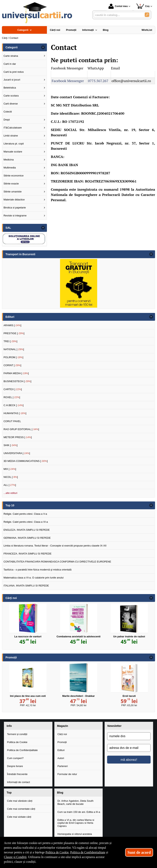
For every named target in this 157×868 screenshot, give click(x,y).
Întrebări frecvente (17, 774)
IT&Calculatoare (13, 128)
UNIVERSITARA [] (17, 453)
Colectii (8, 112)
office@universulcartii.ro (131, 81)
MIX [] (10, 469)
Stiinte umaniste (13, 192)
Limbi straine (11, 136)
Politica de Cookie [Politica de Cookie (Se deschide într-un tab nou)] (57, 852)
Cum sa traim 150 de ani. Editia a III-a (79, 812)
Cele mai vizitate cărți (19, 817)
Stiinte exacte (11, 184)
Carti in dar (10, 64)
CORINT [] (12, 365)
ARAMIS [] (12, 325)
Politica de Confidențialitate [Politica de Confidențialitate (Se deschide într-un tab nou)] (88, 852)
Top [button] (9, 793)
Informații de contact (18, 782)
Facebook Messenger (68, 81)
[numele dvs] (129, 736)
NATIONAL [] (14, 349)
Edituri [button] (10, 317)
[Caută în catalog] (147, 15)
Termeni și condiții (17, 734)
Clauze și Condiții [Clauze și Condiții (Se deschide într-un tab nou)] (15, 857)
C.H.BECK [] (14, 405)
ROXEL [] (12, 397)
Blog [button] (60, 793)
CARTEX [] (13, 389)
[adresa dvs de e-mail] (129, 748)
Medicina (9, 160)
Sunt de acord (139, 852)
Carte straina (11, 56)
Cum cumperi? (15, 758)
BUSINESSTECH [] (17, 381)
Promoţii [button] (11, 657)
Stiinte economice (14, 176)
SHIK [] (11, 445)
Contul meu (118, 6)
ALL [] (10, 485)
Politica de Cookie (17, 742)
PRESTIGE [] (14, 333)
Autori (61, 758)
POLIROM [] (13, 357)
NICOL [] (11, 477)
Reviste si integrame (15, 216)
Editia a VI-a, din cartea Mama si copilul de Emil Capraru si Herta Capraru (76, 823)
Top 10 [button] (10, 505)
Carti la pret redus (14, 72)
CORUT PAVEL (12, 421)
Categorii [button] (12, 47)
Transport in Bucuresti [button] (20, 254)
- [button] (43, 47)
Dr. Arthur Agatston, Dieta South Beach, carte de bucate (75, 802)
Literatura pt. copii (14, 144)
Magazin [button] (63, 726)
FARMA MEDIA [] (16, 373)
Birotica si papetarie (15, 208)
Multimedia (10, 168)
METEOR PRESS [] (18, 437)
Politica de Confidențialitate (22, 750)
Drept (7, 120)
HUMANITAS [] (15, 413)
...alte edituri (10, 493)
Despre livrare (15, 766)
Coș (143, 6)
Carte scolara (11, 96)
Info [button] (9, 726)
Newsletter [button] (114, 726)
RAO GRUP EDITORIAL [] (21, 429)
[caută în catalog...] (118, 15)
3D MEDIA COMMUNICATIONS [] (26, 461)
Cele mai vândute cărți (20, 801)
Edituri (61, 750)
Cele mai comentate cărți (21, 809)
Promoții (62, 742)
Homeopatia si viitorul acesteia (75, 834)
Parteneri (63, 766)
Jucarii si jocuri (12, 80)
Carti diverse (11, 104)
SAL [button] (8, 228)
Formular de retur (67, 774)
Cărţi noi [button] (11, 598)
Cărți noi (62, 734)
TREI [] (10, 341)
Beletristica (10, 88)
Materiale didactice (14, 200)
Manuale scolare (13, 152)
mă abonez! (129, 760)
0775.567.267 (98, 81)
